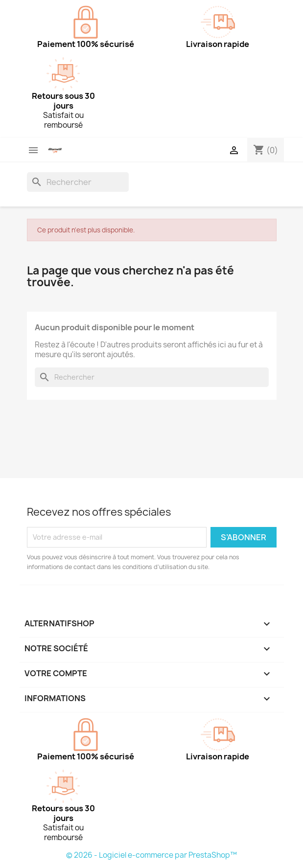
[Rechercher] (78, 182)
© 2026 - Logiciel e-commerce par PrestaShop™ (151, 855)
